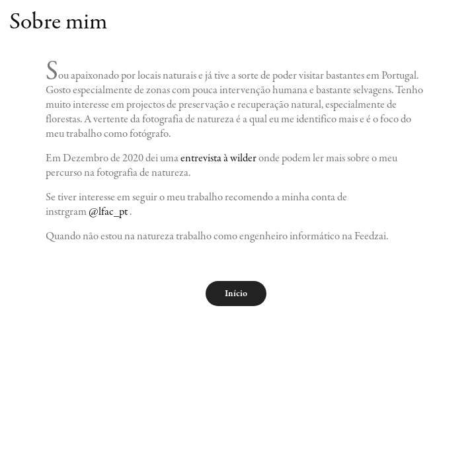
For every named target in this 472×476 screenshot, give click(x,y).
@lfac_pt (108, 212)
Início (236, 294)
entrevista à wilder (218, 158)
